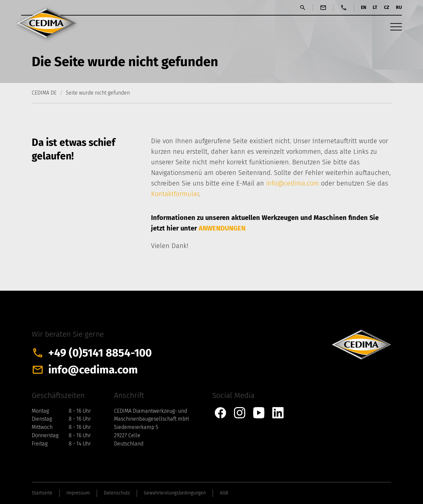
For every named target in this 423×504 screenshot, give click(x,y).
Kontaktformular (175, 194)
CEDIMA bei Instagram (240, 413)
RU (399, 7)
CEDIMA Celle (47, 23)
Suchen (303, 8)
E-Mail (323, 8)
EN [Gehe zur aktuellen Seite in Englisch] (364, 7)
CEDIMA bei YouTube (259, 413)
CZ (387, 7)
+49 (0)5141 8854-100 (100, 353)
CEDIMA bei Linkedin (278, 413)
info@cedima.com (292, 183)
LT (375, 7)
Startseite (42, 493)
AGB (224, 493)
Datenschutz (117, 493)
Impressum (78, 493)
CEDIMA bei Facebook (220, 413)
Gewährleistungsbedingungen (175, 493)
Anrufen (344, 8)
